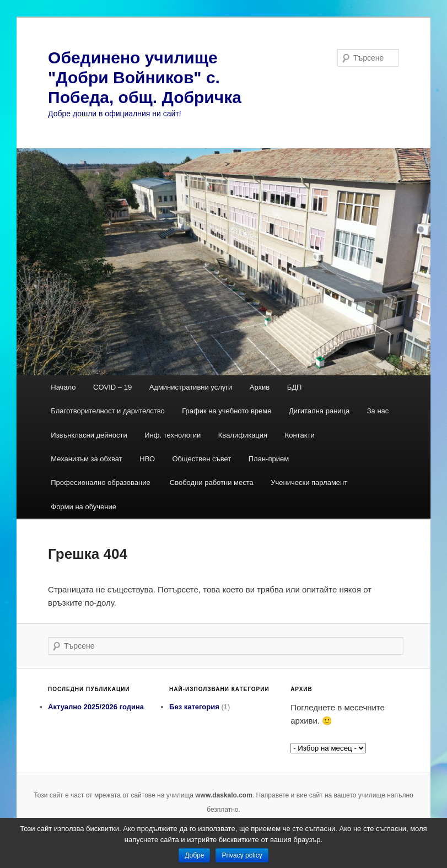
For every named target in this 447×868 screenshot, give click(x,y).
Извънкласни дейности (89, 435)
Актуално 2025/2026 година (96, 707)
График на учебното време (227, 411)
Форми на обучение (84, 507)
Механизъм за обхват (87, 459)
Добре (194, 855)
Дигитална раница (319, 411)
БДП (295, 387)
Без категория (194, 707)
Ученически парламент (309, 482)
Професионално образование (101, 482)
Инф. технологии (173, 435)
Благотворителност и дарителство (108, 411)
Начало (63, 387)
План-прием (269, 459)
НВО (147, 459)
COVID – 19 (112, 387)
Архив (260, 387)
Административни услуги (191, 387)
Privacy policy (242, 855)
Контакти (300, 435)
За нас (378, 411)
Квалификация (243, 435)
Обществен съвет (202, 459)
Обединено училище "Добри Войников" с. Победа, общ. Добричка (145, 77)
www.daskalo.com (224, 795)
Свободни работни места (212, 482)
